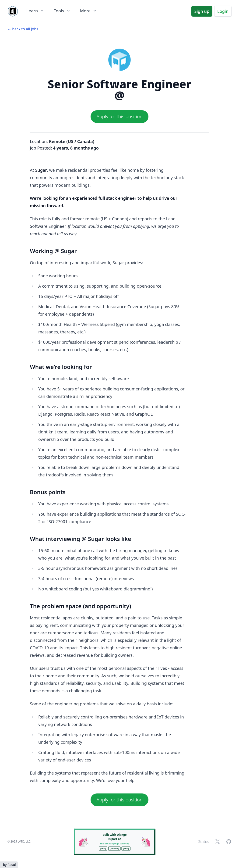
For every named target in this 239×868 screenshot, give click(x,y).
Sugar (41, 170)
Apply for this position (119, 116)
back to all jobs (25, 29)
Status (204, 842)
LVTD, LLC (24, 841)
